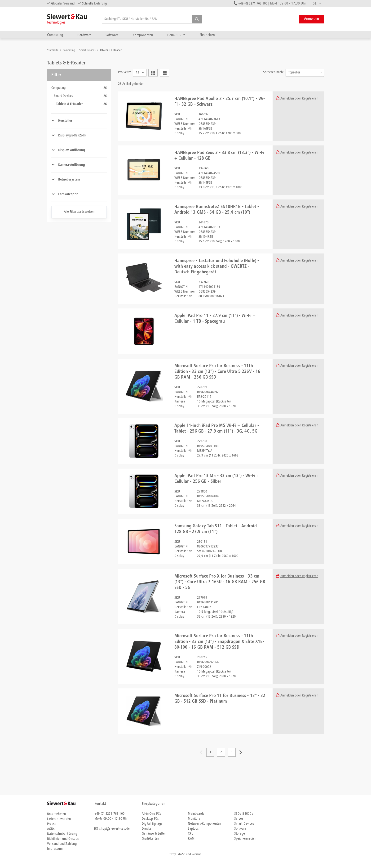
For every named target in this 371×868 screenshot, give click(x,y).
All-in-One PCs (151, 814)
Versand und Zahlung (62, 844)
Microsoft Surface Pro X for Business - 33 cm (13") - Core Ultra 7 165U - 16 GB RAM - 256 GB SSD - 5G (220, 582)
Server (239, 819)
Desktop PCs (150, 819)
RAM (191, 839)
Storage (240, 834)
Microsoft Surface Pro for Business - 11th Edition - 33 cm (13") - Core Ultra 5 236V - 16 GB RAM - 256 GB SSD (217, 372)
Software (112, 35)
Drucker (147, 829)
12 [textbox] (137, 73)
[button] (197, 19)
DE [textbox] (315, 4)
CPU (191, 834)
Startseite (53, 51)
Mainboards (196, 814)
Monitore (194, 819)
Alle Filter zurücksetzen (79, 212)
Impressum (55, 849)
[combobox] (316, 4)
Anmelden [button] (311, 19)
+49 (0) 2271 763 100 (253, 4)
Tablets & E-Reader (111, 51)
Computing (55, 35)
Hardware (84, 35)
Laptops (193, 829)
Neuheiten (207, 35)
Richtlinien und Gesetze (63, 839)
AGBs (51, 829)
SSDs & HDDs (244, 814)
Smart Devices (88, 51)
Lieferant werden (59, 819)
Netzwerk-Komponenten (204, 824)
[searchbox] (152, 19)
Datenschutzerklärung (62, 834)
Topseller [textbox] (294, 73)
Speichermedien (245, 839)
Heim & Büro (176, 35)
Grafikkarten (150, 839)
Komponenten (143, 35)
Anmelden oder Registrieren (299, 99)
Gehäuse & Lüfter (154, 834)
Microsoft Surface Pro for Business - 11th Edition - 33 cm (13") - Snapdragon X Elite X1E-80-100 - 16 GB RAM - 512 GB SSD (219, 642)
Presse (52, 824)
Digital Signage (152, 824)
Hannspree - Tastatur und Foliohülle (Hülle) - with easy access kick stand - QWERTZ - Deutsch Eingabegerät (217, 267)
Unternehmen (56, 814)
